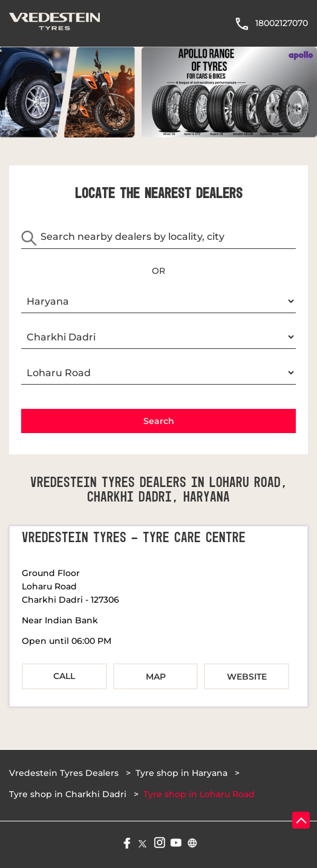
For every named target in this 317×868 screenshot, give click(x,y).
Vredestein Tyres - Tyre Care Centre (134, 538)
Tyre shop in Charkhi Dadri (68, 794)
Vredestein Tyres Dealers (65, 773)
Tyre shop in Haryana (181, 773)
